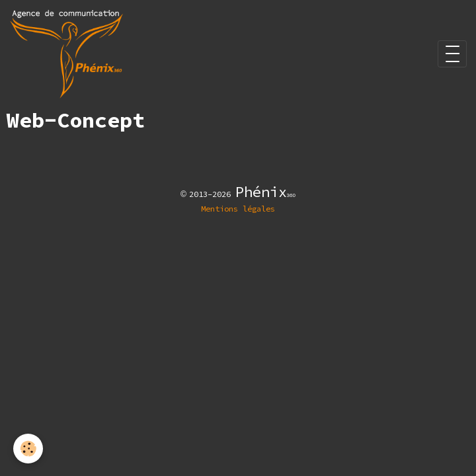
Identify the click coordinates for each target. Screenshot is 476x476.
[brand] (69, 54)
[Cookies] (28, 449)
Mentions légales (238, 209)
